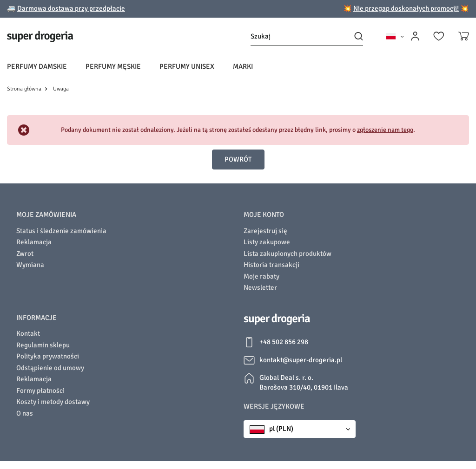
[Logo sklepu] (40, 36)
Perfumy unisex (187, 66)
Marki (243, 66)
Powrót (238, 159)
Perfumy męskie (113, 66)
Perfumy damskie (37, 66)
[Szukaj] (307, 36)
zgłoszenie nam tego (385, 130)
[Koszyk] (464, 36)
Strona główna (24, 89)
